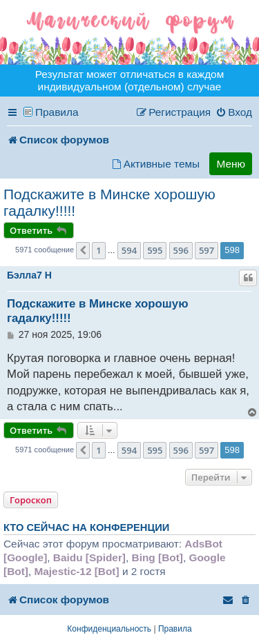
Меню (231, 164)
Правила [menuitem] (57, 112)
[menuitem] (234, 112)
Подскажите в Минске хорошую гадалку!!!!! (109, 202)
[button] (83, 250)
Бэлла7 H (29, 275)
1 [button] (98, 250)
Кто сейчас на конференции (86, 527)
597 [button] (207, 250)
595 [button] (155, 250)
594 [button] (129, 250)
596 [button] (181, 250)
